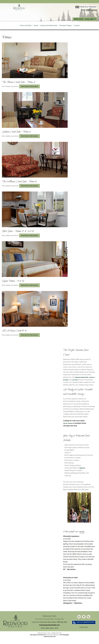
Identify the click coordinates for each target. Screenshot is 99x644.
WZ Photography (64, 640)
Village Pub (84, 472)
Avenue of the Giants (71, 381)
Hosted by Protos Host (50, 642)
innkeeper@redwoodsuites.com (49, 629)
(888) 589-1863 (62, 626)
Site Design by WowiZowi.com (38, 640)
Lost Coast (86, 381)
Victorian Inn (74, 427)
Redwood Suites (19, 13)
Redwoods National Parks (84, 378)
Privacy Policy (84, 634)
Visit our (66, 427)
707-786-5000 (88, 10)
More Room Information (30, 88)
